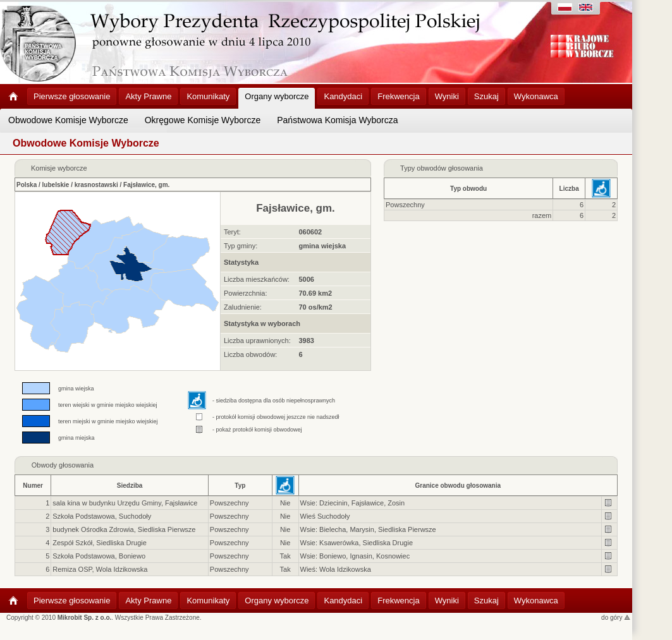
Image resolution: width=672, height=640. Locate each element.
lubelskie (56, 185)
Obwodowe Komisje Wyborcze (68, 120)
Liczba (569, 189)
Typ (240, 486)
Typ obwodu (468, 189)
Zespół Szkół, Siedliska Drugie (100, 543)
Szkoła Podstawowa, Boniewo (99, 556)
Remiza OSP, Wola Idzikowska (100, 569)
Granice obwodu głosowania (458, 486)
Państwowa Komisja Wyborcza (337, 120)
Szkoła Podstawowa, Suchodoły (102, 516)
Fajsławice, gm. (146, 185)
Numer (33, 486)
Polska (27, 185)
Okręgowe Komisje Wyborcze (203, 120)
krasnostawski (96, 185)
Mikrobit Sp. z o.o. (85, 618)
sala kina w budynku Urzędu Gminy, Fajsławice (125, 503)
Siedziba (130, 486)
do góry (616, 618)
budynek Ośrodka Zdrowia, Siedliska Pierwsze (124, 529)
